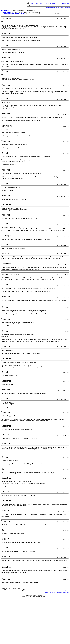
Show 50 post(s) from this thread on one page (58, 7)
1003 (63, 4)
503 (58, 4)
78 (50, 4)
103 (53, 4)
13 (45, 4)
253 (55, 4)
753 (60, 4)
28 (46, 4)
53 (48, 4)
